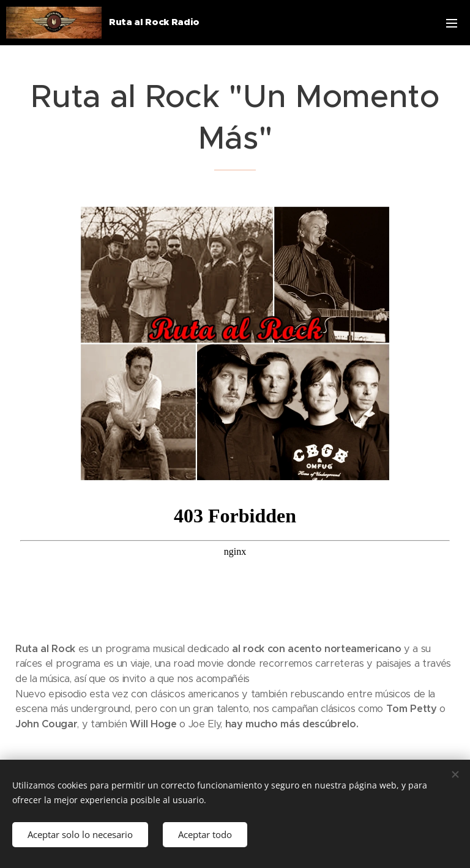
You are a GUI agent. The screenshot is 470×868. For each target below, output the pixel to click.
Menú (452, 23)
